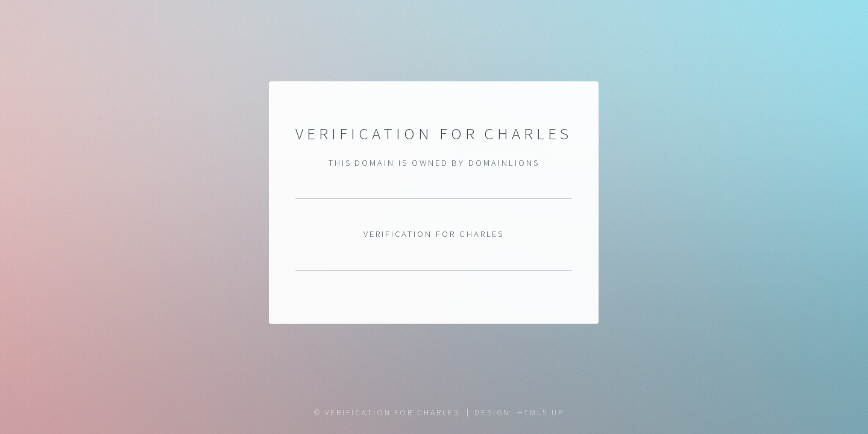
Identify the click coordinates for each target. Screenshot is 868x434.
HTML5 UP (540, 413)
